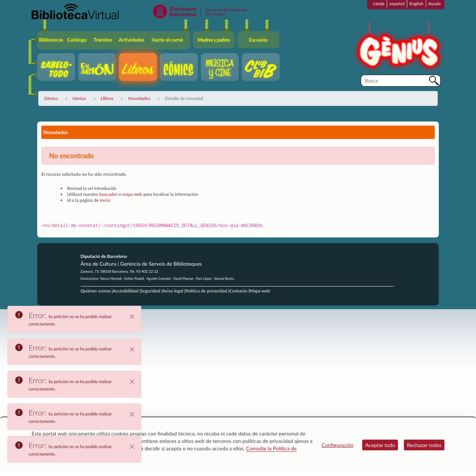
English (416, 4)
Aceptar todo (380, 445)
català (379, 4)
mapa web (132, 194)
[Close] (132, 317)
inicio (105, 200)
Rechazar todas (424, 445)
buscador (108, 194)
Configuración (338, 445)
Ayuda (435, 4)
